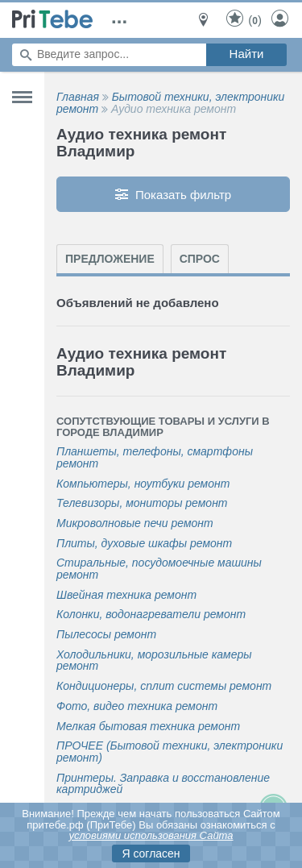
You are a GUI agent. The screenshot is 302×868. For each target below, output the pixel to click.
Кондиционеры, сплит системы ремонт (164, 686)
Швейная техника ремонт (126, 595)
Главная (78, 97)
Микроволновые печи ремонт (135, 523)
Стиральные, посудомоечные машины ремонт (159, 569)
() (243, 20)
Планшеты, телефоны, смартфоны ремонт (155, 457)
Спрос (200, 259)
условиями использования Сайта (151, 835)
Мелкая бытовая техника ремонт (148, 727)
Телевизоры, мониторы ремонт (142, 503)
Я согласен (151, 853)
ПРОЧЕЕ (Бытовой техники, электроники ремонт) (170, 752)
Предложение (110, 259)
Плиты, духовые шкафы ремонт (144, 544)
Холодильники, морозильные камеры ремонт (154, 660)
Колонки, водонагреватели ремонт (151, 615)
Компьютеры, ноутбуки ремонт (143, 484)
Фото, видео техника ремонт (137, 706)
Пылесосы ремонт (106, 635)
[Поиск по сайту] (109, 55)
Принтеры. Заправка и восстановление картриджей (163, 784)
